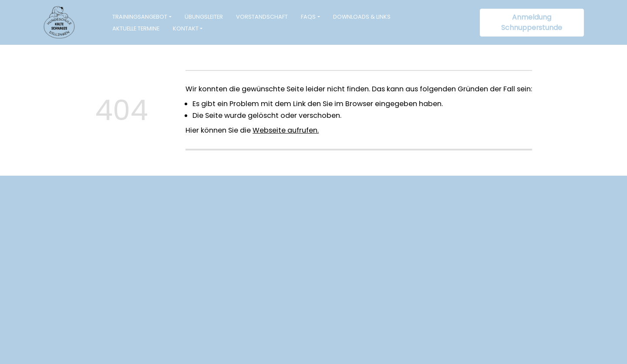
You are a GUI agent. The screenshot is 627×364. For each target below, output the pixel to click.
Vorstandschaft (262, 17)
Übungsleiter (204, 17)
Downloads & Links (362, 17)
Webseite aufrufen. (286, 130)
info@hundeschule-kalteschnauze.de (246, 278)
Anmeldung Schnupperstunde (532, 22)
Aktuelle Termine (136, 28)
